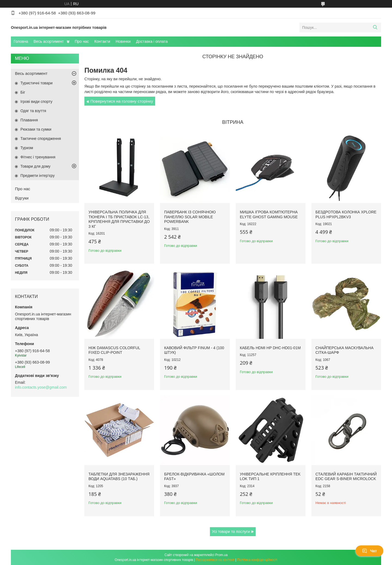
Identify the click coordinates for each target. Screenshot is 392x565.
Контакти (102, 41)
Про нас (82, 41)
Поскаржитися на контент (215, 560)
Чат (369, 551)
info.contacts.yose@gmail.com (41, 387)
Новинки (123, 41)
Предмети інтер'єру (38, 176)
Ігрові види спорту (36, 102)
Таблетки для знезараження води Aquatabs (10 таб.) (119, 477)
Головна (21, 41)
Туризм (27, 148)
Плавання (29, 120)
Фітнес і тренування (38, 157)
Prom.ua (221, 555)
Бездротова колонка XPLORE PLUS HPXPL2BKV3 (346, 214)
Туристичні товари (36, 83)
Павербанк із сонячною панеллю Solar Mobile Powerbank (190, 217)
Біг (23, 92)
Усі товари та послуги (231, 532)
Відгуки (22, 198)
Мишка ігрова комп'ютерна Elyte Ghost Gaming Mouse (269, 214)
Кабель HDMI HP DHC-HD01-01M (270, 348)
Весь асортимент (49, 41)
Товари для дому (35, 166)
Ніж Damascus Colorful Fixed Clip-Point (114, 350)
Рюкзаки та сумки (36, 129)
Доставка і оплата (152, 41)
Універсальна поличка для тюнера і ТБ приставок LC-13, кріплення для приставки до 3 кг (119, 219)
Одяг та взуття (33, 111)
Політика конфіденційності (257, 560)
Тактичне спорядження (41, 139)
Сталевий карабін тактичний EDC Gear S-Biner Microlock (346, 477)
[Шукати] (375, 27)
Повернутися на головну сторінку (122, 101)
